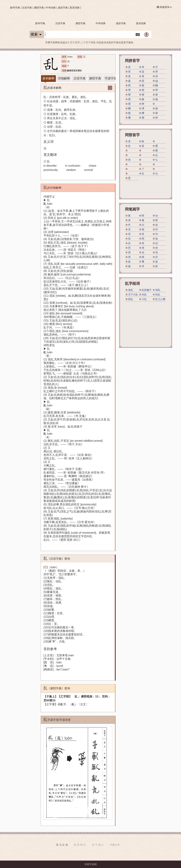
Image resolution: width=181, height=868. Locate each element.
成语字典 (63, 8)
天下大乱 (133, 295)
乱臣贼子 (147, 290)
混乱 (158, 290)
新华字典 (15, 8)
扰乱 (131, 299)
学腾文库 (115, 845)
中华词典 (51, 8)
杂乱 (131, 290)
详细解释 (64, 78)
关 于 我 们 (98, 845)
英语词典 (75, 8)
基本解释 (48, 78)
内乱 (144, 295)
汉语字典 (27, 8)
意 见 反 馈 (62, 845)
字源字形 (111, 78)
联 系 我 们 (80, 845)
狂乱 (158, 295)
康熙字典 (39, 8)
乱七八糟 (160, 299)
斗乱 (144, 299)
